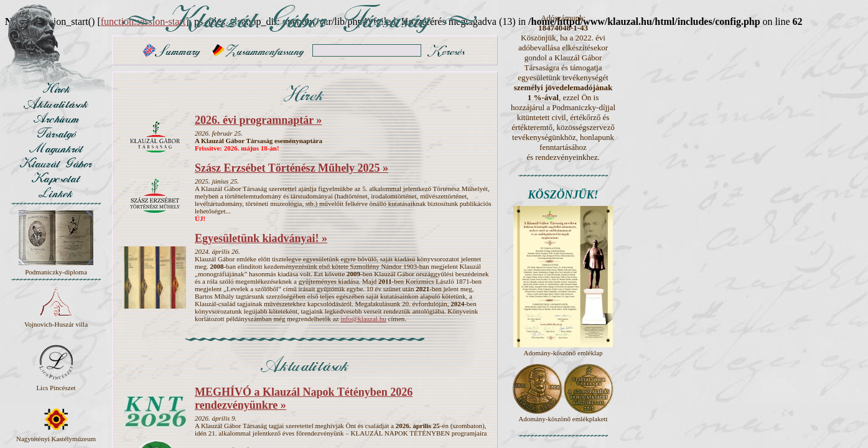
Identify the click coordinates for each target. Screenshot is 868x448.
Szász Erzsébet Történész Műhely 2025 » (292, 168)
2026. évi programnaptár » (258, 120)
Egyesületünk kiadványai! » (261, 238)
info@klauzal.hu (363, 319)
